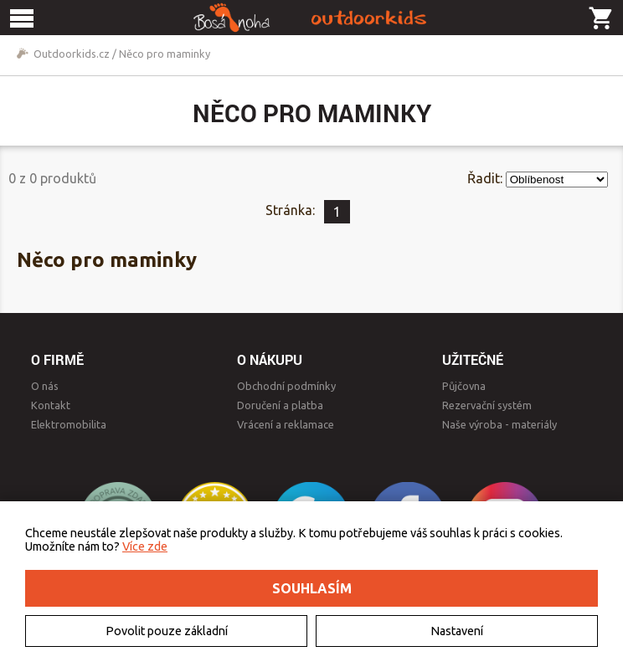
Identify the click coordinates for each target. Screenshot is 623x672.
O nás (45, 386)
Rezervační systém (487, 405)
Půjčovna (464, 386)
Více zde (145, 546)
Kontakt (51, 405)
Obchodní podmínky (286, 386)
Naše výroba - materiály (499, 424)
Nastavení (457, 631)
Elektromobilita (69, 424)
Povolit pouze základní (167, 631)
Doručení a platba (280, 405)
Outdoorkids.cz (72, 54)
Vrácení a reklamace (286, 424)
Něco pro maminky (165, 54)
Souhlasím (312, 588)
